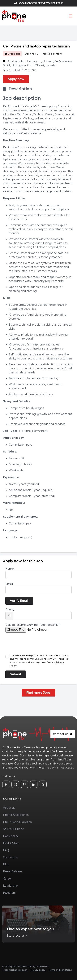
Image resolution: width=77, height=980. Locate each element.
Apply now (16, 79)
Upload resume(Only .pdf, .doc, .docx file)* (33, 625)
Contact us (63, 734)
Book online (11, 836)
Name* (10, 569)
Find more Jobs (38, 693)
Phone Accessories (16, 815)
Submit (16, 674)
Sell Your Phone (14, 829)
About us (9, 808)
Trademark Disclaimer (15, 970)
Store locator (18, 936)
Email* (10, 584)
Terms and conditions (60, 970)
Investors (9, 893)
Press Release (13, 871)
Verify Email (19, 601)
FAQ (6, 850)
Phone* (10, 610)
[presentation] (34, 643)
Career (7, 879)
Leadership (10, 886)
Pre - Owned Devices (17, 822)
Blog (6, 864)
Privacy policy (38, 970)
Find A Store (11, 843)
